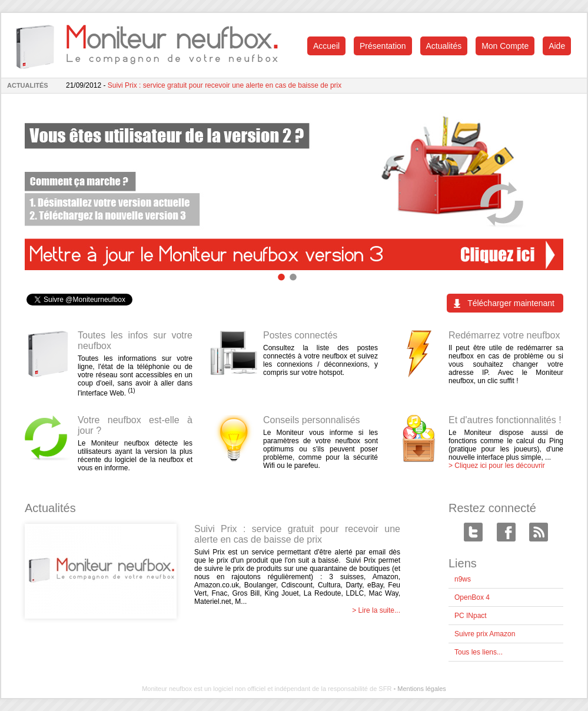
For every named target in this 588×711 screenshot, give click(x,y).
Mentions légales (422, 689)
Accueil (326, 46)
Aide (557, 46)
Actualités (444, 46)
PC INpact (471, 616)
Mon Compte (505, 46)
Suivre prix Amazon (485, 634)
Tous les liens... (479, 652)
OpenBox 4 (472, 597)
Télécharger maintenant (511, 303)
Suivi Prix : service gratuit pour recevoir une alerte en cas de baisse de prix (225, 85)
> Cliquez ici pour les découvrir (497, 466)
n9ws (463, 579)
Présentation (383, 46)
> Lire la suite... (376, 610)
